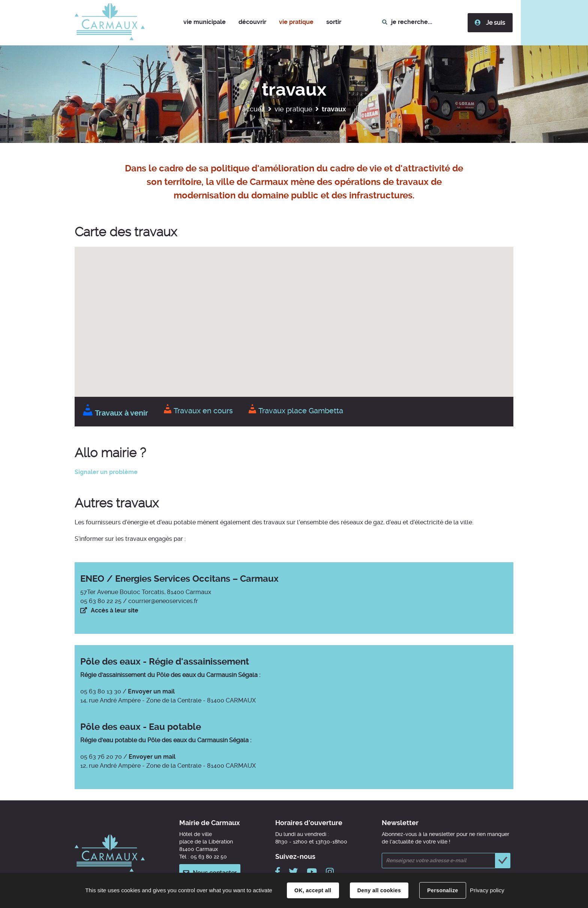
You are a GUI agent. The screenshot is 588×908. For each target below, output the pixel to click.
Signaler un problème (106, 472)
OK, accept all (313, 890)
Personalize (442, 890)
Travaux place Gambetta (295, 411)
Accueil (254, 109)
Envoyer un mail (151, 691)
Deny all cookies (379, 890)
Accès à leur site (115, 610)
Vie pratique (293, 109)
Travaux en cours (198, 411)
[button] (205, 23)
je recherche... (412, 22)
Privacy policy (487, 890)
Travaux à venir (115, 413)
